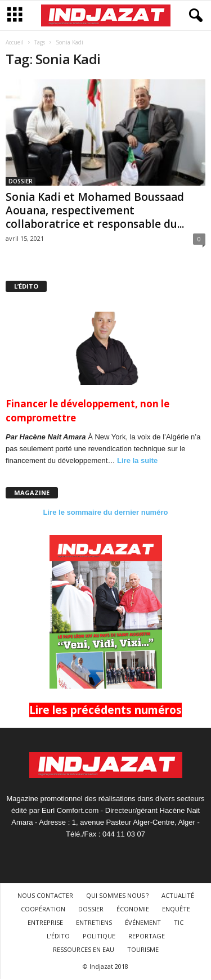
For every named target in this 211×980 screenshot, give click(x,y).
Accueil (15, 43)
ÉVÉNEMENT (143, 923)
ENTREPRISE (45, 923)
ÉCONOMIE (133, 910)
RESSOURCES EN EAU (84, 950)
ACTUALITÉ (178, 896)
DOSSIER (21, 182)
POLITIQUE (99, 937)
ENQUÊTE (176, 910)
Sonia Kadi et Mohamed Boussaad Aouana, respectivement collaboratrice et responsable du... (95, 212)
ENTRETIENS (94, 923)
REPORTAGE (147, 937)
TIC (179, 923)
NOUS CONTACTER (45, 896)
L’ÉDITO (58, 937)
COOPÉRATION (43, 910)
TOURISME (143, 950)
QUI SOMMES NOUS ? (117, 896)
